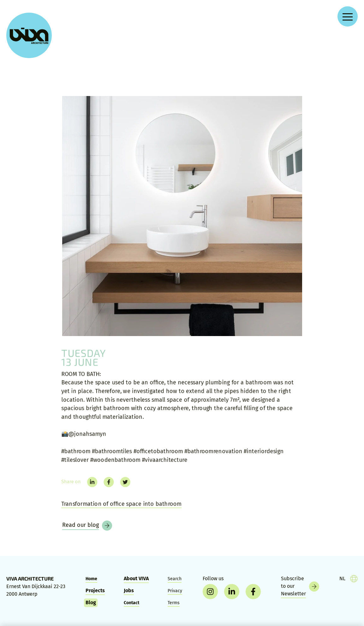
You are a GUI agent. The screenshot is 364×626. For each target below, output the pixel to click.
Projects (95, 590)
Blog (91, 602)
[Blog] (87, 526)
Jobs (129, 590)
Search (175, 579)
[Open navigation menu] (348, 16)
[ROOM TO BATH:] (182, 216)
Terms (174, 603)
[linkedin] (88, 485)
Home (91, 579)
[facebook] (105, 485)
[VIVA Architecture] (29, 35)
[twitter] (122, 485)
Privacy (175, 591)
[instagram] (210, 592)
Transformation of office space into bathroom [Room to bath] (119, 507)
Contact (131, 603)
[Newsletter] (300, 587)
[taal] (349, 579)
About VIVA (136, 578)
